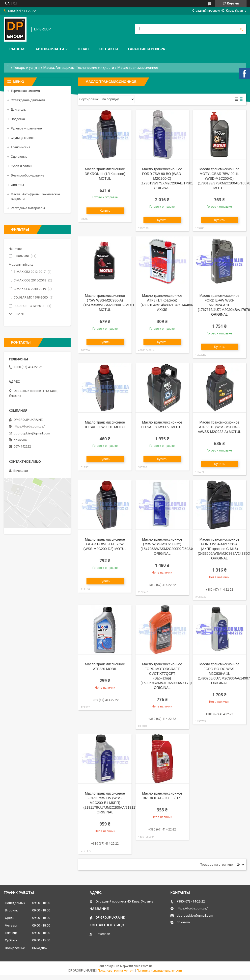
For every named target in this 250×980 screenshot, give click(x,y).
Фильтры (17, 185)
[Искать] (241, 29)
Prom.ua (147, 966)
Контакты (108, 49)
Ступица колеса (23, 138)
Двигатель (18, 110)
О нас (83, 49)
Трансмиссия (20, 147)
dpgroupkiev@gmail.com (32, 433)
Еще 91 (19, 314)
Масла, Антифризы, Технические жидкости (79, 68)
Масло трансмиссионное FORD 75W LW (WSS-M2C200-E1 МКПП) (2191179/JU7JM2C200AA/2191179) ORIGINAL (112, 803)
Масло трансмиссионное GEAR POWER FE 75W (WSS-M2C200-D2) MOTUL (105, 544)
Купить (105, 211)
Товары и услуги (26, 68)
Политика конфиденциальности (159, 971)
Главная (17, 49)
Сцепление (19, 157)
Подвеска (18, 119)
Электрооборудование (28, 175)
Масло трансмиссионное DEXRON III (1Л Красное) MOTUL (105, 174)
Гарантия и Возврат (148, 49)
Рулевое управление (26, 128)
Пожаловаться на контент (116, 971)
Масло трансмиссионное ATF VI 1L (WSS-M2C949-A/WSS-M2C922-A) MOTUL (219, 427)
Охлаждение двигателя (28, 100)
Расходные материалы (28, 208)
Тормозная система (25, 91)
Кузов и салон (21, 166)
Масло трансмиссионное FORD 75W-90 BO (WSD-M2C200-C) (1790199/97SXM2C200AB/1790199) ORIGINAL (169, 178)
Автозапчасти (50, 49)
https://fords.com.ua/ (29, 426)
